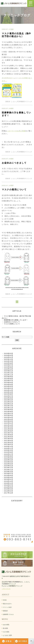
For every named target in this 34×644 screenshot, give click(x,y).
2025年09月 (9, 363)
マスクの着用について (14, 189)
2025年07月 (9, 365)
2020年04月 (9, 460)
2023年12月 (9, 390)
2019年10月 (9, 472)
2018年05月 (9, 487)
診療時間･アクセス (8, 614)
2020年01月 (9, 466)
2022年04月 (9, 417)
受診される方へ (7, 604)
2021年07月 (9, 433)
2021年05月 (9, 437)
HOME (5, 600)
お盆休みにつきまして (14, 163)
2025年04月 (9, 369)
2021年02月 (9, 442)
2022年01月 (9, 423)
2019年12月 (9, 468)
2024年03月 (9, 384)
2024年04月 (9, 382)
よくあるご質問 (7, 635)
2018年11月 (9, 483)
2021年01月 (9, 444)
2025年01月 (9, 371)
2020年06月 (9, 456)
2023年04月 (9, 400)
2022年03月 (9, 419)
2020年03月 (9, 462)
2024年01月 (9, 388)
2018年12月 (9, 481)
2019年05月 (9, 475)
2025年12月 (9, 359)
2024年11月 (9, 375)
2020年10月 (9, 450)
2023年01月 (9, 404)
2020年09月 (9, 452)
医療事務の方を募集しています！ (16, 320)
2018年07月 (9, 485)
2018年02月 (9, 491)
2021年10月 (9, 427)
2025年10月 (9, 361)
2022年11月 (9, 408)
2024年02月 (9, 386)
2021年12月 (9, 425)
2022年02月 (9, 421)
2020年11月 (9, 448)
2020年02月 (9, 464)
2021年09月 (9, 429)
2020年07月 (9, 454)
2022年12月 (9, 406)
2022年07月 (9, 413)
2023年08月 (9, 394)
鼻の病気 (5, 628)
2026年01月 (9, 357)
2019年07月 (9, 473)
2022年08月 (9, 412)
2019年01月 (9, 479)
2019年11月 (9, 470)
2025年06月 (9, 367)
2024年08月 (9, 379)
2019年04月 (9, 477)
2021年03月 (9, 441)
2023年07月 (9, 396)
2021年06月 (9, 435)
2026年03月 (9, 353)
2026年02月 (9, 355)
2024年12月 (9, 373)
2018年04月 (9, 489)
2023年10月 (9, 392)
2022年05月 (9, 415)
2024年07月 (9, 380)
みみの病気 (6, 625)
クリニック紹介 (7, 607)
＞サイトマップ (6, 589)
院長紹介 (5, 611)
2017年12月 (9, 493)
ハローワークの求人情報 (16, 131)
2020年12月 (9, 446)
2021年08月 (9, 431)
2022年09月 (9, 410)
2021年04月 (9, 439)
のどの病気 (6, 632)
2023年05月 (9, 398)
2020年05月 (9, 458)
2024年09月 (9, 377)
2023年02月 (9, 402)
